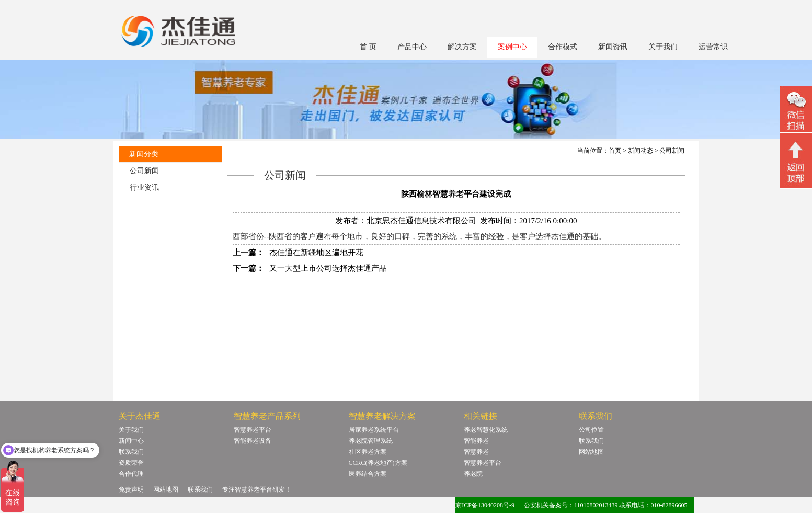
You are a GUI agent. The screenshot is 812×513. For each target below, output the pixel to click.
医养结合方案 (368, 474)
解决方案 (462, 47)
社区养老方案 (368, 452)
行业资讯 (144, 187)
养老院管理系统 (371, 441)
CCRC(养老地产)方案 (378, 463)
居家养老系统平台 (374, 430)
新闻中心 (131, 441)
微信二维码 (796, 111)
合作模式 (563, 47)
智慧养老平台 (253, 430)
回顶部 (796, 162)
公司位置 (591, 430)
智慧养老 (476, 452)
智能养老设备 (253, 441)
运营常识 (713, 47)
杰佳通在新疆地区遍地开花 (316, 253)
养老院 (473, 474)
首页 (615, 151)
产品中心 (412, 47)
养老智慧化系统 (486, 430)
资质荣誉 (131, 463)
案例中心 (512, 47)
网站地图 (591, 452)
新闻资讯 (613, 47)
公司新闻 (144, 171)
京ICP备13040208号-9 (485, 505)
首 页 (368, 47)
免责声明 (131, 489)
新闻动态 (641, 151)
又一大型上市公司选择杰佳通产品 (328, 268)
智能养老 (476, 441)
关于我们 (663, 47)
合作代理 (131, 474)
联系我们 (131, 452)
